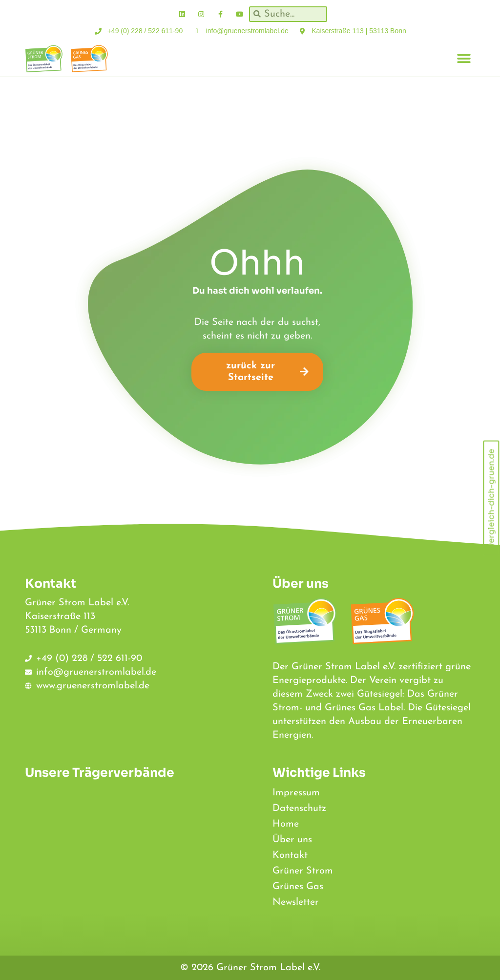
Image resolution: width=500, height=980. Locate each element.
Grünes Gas (298, 887)
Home (286, 824)
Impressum (296, 793)
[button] (464, 59)
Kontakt (290, 855)
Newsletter (296, 902)
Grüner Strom (303, 871)
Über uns (292, 840)
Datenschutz (299, 809)
